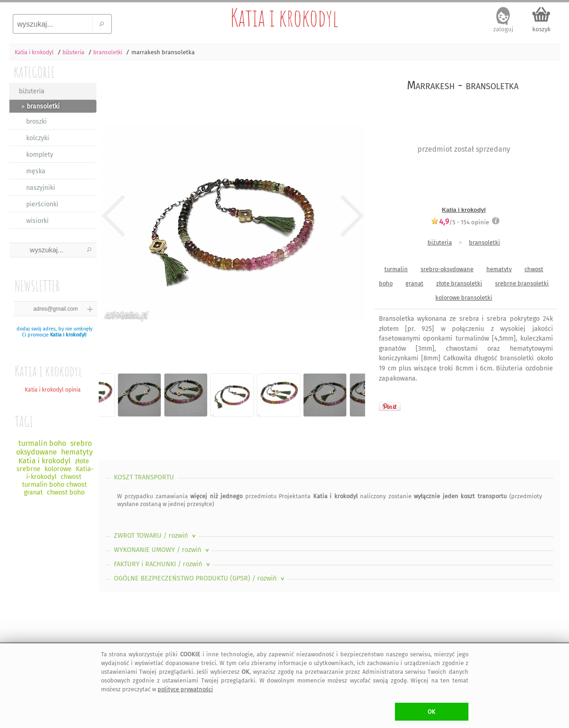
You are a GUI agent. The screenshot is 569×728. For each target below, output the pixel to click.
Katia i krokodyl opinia (53, 390)
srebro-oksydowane (447, 269)
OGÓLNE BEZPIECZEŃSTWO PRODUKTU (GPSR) (200, 578)
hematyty (499, 269)
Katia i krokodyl (284, 17)
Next (350, 216)
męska (36, 171)
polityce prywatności (185, 689)
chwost (534, 269)
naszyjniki (41, 188)
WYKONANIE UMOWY (162, 550)
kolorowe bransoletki (464, 298)
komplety (40, 155)
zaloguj (503, 29)
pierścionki (42, 204)
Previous (114, 216)
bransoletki (484, 242)
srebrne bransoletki (522, 283)
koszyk (541, 29)
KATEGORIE (34, 72)
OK (431, 712)
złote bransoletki (459, 283)
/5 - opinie (460, 222)
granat (414, 283)
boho (386, 283)
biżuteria (32, 91)
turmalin (396, 269)
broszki (37, 122)
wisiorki (37, 221)
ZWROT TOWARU (156, 536)
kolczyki (38, 138)
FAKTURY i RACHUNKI (163, 564)
